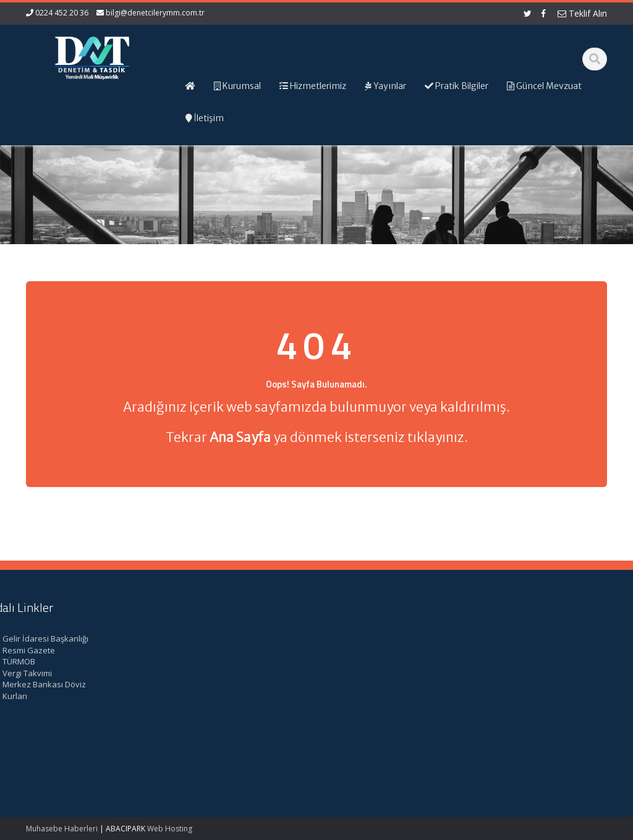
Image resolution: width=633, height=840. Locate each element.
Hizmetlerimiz (363, 661)
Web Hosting (170, 829)
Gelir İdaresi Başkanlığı (531, 638)
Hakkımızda (359, 650)
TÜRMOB (504, 661)
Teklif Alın (582, 13)
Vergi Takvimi (512, 673)
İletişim (350, 684)
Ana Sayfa (357, 638)
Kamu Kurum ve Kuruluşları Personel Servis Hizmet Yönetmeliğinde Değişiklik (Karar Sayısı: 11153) (73, 662)
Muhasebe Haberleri (62, 829)
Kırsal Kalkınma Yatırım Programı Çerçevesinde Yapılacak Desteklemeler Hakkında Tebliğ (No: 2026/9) (69, 726)
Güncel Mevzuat (368, 673)
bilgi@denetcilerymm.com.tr (155, 13)
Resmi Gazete (514, 650)
